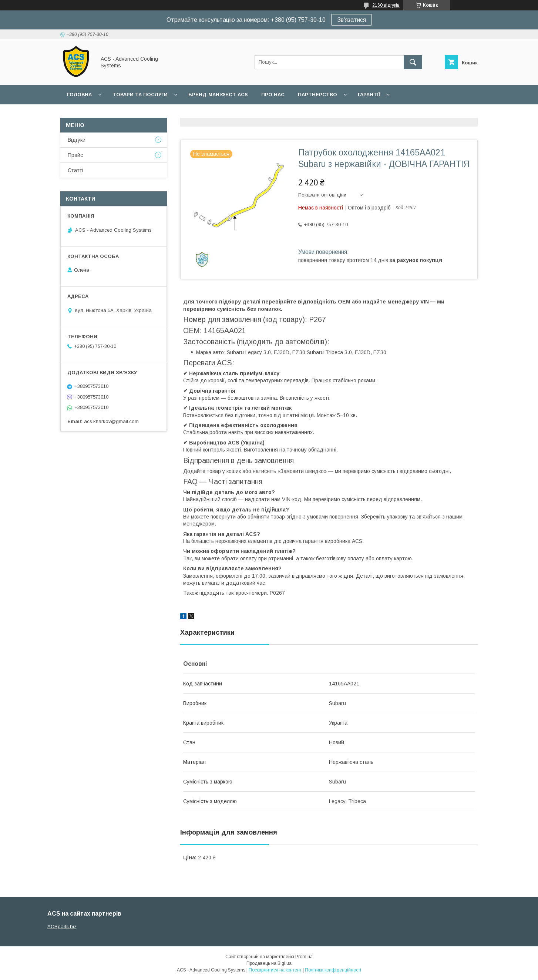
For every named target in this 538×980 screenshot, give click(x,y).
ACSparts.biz (62, 927)
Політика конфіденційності (333, 970)
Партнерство (317, 95)
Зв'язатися (352, 20)
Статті (75, 170)
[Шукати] (413, 62)
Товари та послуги (140, 95)
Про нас (273, 95)
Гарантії (369, 95)
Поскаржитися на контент (275, 970)
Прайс (75, 155)
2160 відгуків (386, 5)
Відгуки (77, 140)
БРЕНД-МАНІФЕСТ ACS (218, 95)
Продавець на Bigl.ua (269, 963)
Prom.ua (304, 957)
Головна (79, 95)
